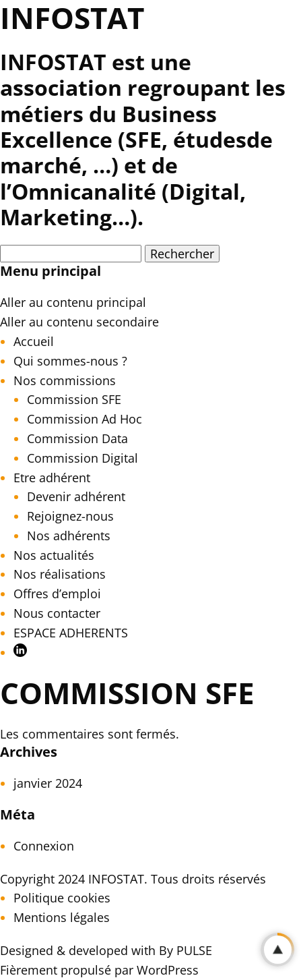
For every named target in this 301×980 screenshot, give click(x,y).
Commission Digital (82, 458)
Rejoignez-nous (70, 516)
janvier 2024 (48, 783)
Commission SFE (74, 399)
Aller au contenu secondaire (79, 322)
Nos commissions (65, 380)
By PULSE (186, 950)
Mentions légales (62, 917)
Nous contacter (57, 613)
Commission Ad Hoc (85, 419)
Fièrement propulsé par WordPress (99, 970)
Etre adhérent (52, 478)
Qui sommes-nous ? (70, 361)
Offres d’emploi (57, 594)
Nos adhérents (69, 536)
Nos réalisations (60, 574)
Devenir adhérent (76, 496)
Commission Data (77, 438)
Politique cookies (62, 898)
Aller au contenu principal (73, 302)
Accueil (34, 341)
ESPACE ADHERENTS (71, 633)
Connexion (44, 846)
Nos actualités (54, 555)
